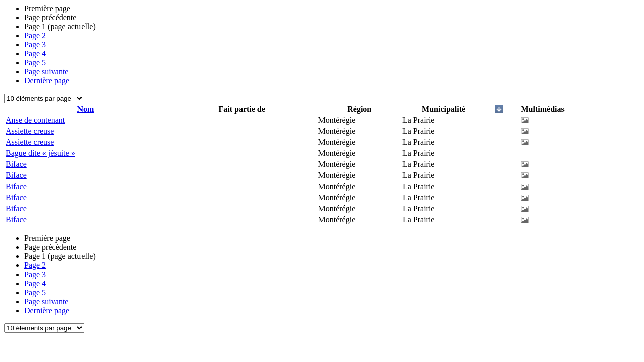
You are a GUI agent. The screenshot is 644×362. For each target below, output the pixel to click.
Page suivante (46, 72)
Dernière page (47, 81)
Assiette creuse (30, 131)
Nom (85, 109)
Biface (16, 164)
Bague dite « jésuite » (41, 153)
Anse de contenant (35, 120)
